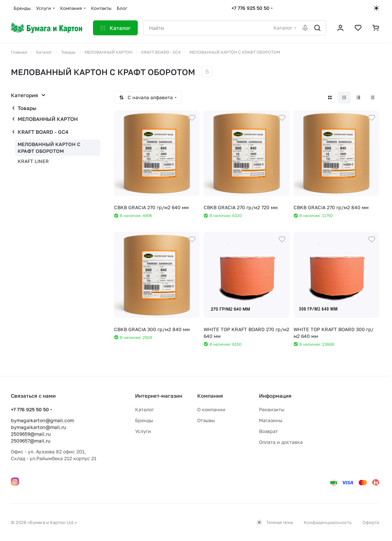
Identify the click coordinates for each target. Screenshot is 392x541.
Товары (27, 108)
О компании (211, 409)
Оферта (371, 522)
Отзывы (206, 420)
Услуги (143, 431)
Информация (275, 396)
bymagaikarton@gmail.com (42, 420)
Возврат (268, 431)
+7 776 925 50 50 (250, 8)
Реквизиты (272, 409)
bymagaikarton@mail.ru (38, 427)
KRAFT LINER (33, 161)
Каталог (144, 409)
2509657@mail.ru (31, 441)
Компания (210, 396)
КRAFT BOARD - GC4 (43, 132)
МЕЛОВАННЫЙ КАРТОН (48, 119)
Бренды (144, 420)
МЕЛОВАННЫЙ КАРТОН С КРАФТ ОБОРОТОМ (49, 148)
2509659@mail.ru (31, 434)
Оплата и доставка (281, 442)
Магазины (271, 420)
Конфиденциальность (328, 522)
